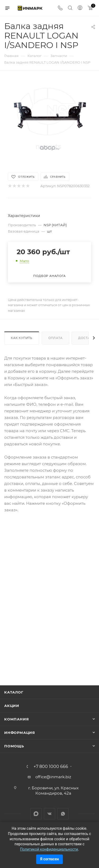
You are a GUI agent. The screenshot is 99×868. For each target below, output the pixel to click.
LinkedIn (36, 814)
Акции (12, 706)
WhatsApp (63, 814)
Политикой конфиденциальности (49, 849)
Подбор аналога (49, 276)
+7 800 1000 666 (51, 767)
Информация (20, 733)
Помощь (14, 746)
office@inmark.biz (53, 777)
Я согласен (49, 859)
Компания (16, 719)
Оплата (55, 338)
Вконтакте (49, 814)
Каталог (14, 692)
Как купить (22, 338)
